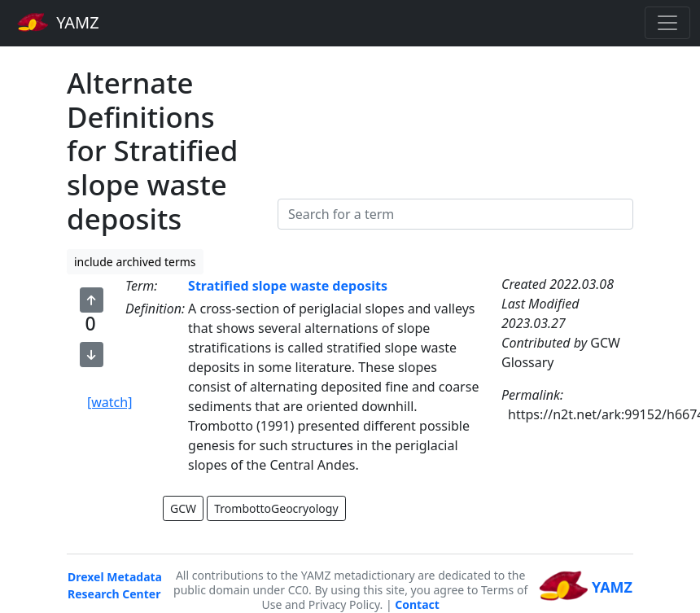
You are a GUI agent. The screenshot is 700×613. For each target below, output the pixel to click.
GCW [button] (183, 508)
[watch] (109, 402)
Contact (417, 604)
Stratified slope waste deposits (288, 286)
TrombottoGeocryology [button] (276, 508)
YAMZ (58, 22)
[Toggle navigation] (667, 23)
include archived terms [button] (135, 262)
